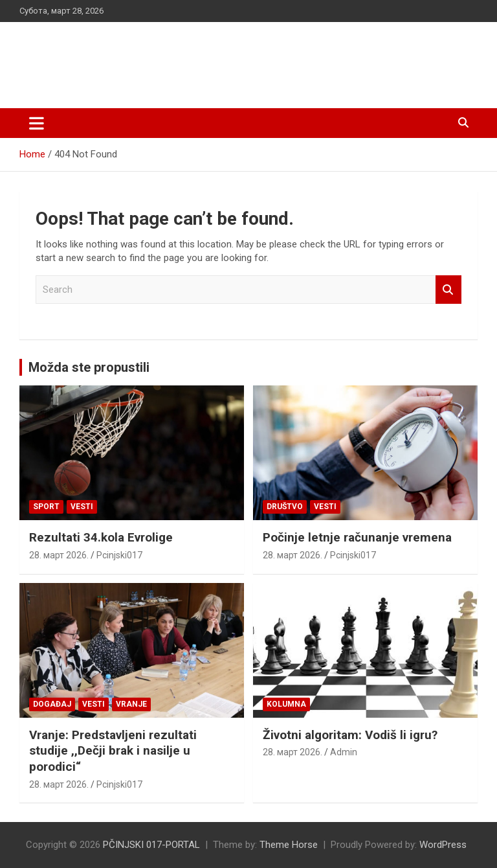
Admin (344, 752)
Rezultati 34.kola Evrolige (101, 537)
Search (448, 290)
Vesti (82, 507)
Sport (46, 507)
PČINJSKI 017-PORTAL (156, 58)
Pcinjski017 (119, 555)
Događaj (52, 704)
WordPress (443, 845)
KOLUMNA (286, 704)
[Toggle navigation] (37, 123)
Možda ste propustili (89, 367)
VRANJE (131, 704)
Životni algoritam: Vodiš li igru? (350, 735)
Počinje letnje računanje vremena (357, 537)
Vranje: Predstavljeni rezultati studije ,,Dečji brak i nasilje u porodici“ (113, 751)
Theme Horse (289, 845)
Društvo (285, 507)
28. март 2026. (59, 555)
